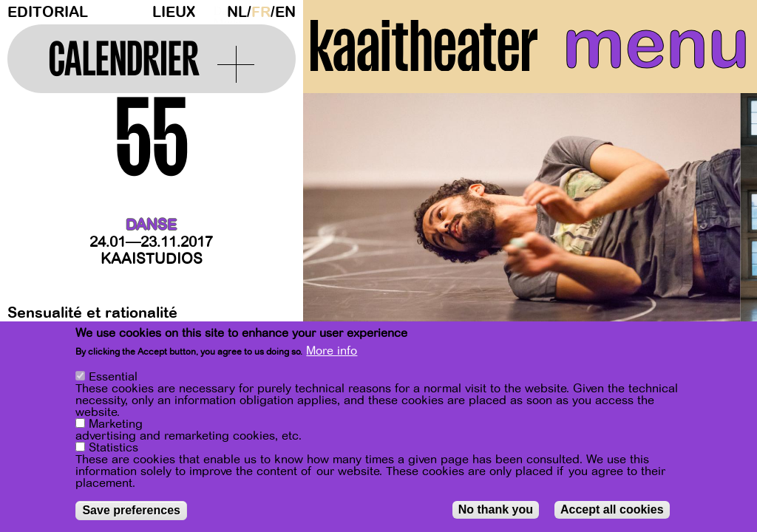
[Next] (720, 240)
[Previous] (340, 240)
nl (237, 12)
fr (261, 12)
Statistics (113, 448)
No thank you (496, 509)
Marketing (116, 424)
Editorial (48, 12)
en (285, 12)
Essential (113, 377)
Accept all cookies (612, 509)
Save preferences (131, 510)
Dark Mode (217, 12)
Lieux (174, 12)
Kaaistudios (152, 259)
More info (332, 351)
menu (656, 44)
